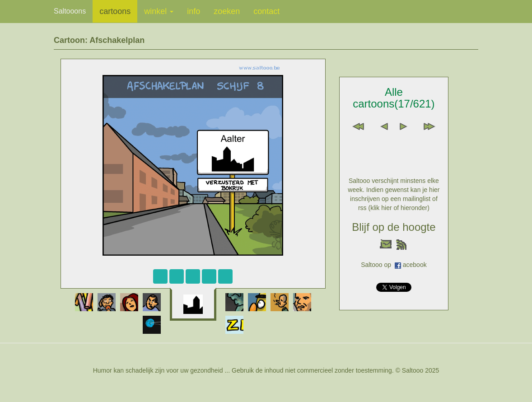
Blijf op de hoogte (394, 227)
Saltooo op (378, 265)
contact (266, 11)
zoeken (227, 11)
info (194, 11)
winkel (159, 11)
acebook (415, 265)
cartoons (115, 11)
